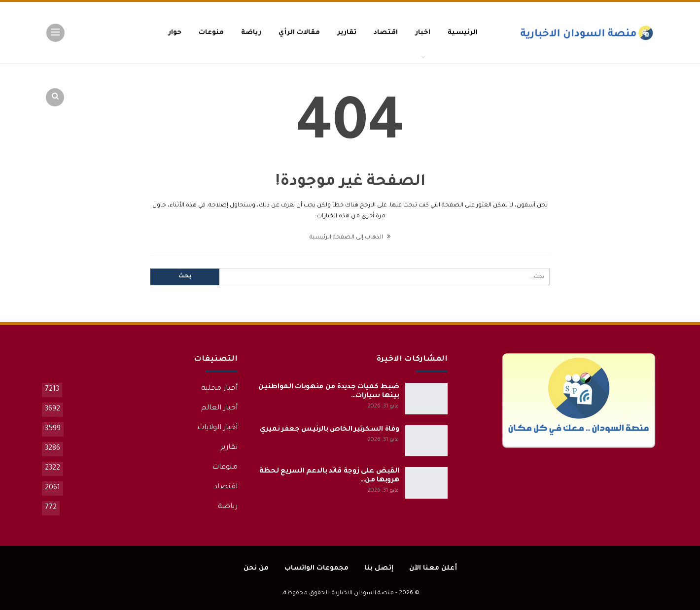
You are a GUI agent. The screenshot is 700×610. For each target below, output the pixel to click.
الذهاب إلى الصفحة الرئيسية (350, 238)
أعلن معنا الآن (433, 568)
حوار (175, 33)
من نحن (256, 568)
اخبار (423, 33)
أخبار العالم (219, 408)
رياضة (251, 33)
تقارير (347, 33)
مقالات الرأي (299, 33)
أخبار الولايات (217, 428)
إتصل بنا (379, 568)
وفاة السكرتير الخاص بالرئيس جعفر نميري (330, 430)
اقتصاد (386, 33)
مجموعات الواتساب (316, 568)
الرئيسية (463, 33)
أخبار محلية (219, 389)
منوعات (211, 33)
